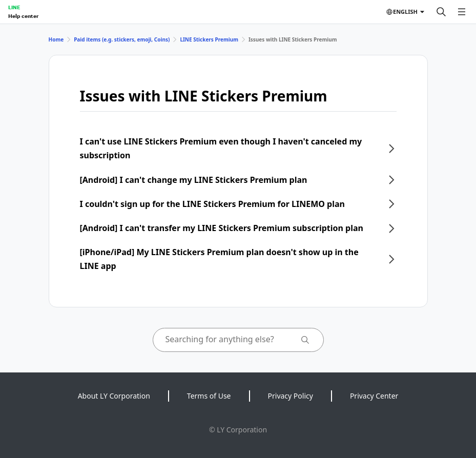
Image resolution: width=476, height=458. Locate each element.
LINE (14, 7)
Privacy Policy (291, 396)
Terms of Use (209, 396)
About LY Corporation (114, 396)
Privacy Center (374, 396)
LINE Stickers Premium (209, 39)
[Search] (441, 12)
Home (56, 39)
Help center (23, 16)
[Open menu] (462, 12)
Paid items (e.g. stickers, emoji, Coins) (122, 39)
